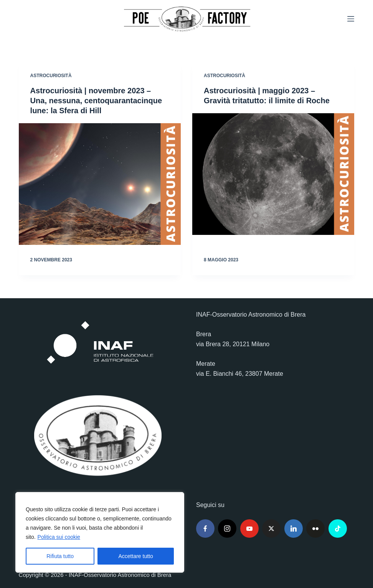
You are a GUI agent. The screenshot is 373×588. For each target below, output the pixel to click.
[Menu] (351, 19)
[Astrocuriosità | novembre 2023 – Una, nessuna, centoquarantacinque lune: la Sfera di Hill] (100, 184)
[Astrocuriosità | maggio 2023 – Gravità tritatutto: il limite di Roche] (273, 174)
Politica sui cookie (59, 537)
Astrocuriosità (51, 76)
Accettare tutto (136, 556)
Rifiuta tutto (60, 556)
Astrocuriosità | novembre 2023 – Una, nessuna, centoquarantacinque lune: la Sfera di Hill (96, 101)
